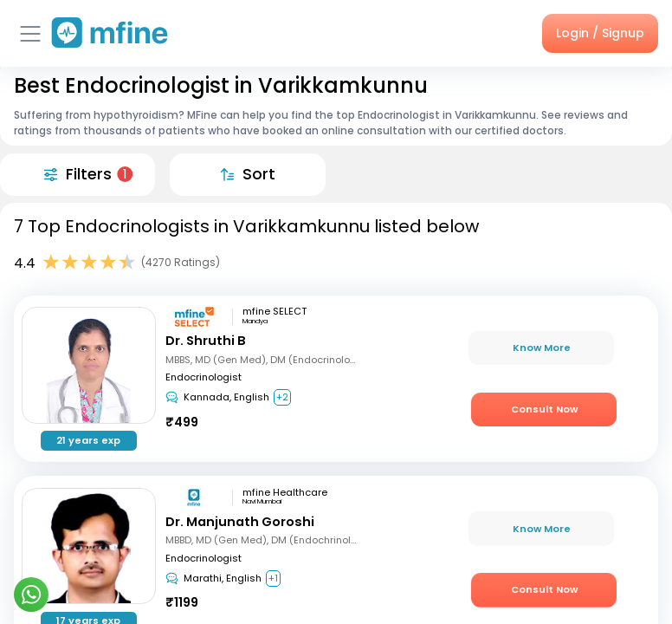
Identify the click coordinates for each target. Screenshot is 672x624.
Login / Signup (600, 33)
